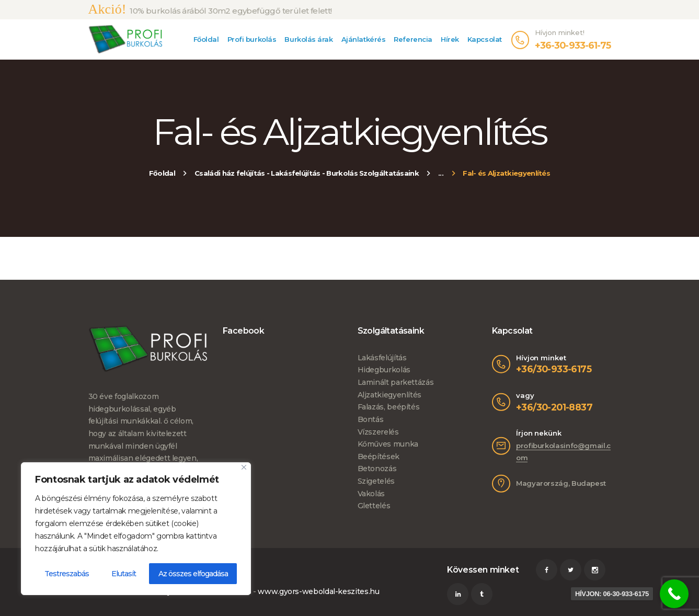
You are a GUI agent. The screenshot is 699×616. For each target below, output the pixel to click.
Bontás (371, 419)
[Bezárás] (244, 467)
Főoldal (162, 173)
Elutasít (124, 574)
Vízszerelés (378, 432)
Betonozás (377, 469)
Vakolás (371, 494)
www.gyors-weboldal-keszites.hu (318, 591)
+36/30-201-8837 (554, 407)
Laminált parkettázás (396, 382)
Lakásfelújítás (382, 358)
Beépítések (379, 457)
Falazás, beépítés (389, 407)
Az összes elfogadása (193, 574)
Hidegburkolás (384, 370)
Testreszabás (67, 574)
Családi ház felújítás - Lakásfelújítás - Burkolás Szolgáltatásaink (307, 173)
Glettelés (374, 506)
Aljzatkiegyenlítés (390, 395)
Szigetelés (376, 481)
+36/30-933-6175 (554, 369)
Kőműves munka (388, 444)
